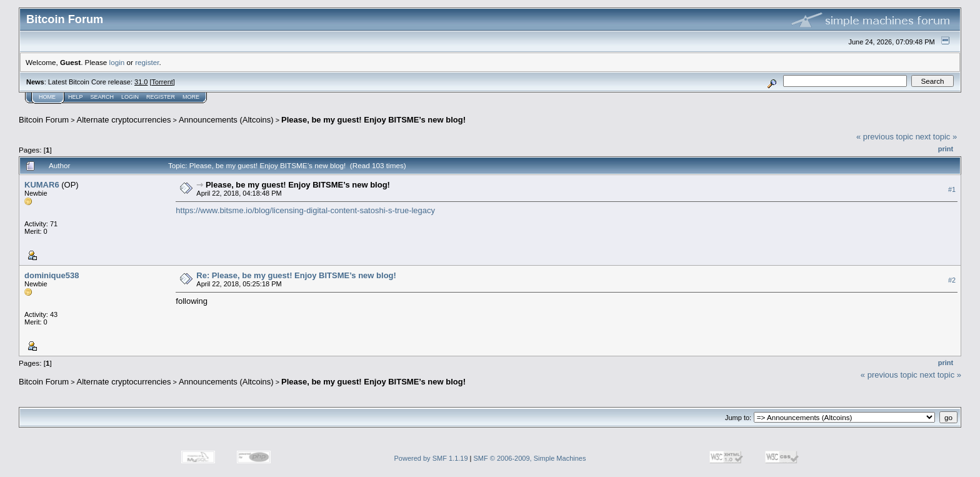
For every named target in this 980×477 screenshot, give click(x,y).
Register (161, 97)
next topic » (937, 137)
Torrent (162, 82)
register (147, 62)
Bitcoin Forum (44, 120)
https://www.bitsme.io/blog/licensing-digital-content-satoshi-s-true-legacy (305, 210)
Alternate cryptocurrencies (124, 120)
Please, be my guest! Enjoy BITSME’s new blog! (373, 120)
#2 (952, 280)
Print (946, 149)
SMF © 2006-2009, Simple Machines (530, 458)
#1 (952, 189)
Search (102, 97)
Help (76, 97)
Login (130, 97)
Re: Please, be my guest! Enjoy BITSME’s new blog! (296, 275)
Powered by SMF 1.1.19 (431, 458)
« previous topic (885, 137)
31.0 (141, 82)
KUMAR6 (42, 185)
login (117, 62)
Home (47, 97)
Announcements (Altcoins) (226, 120)
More (191, 97)
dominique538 (52, 275)
